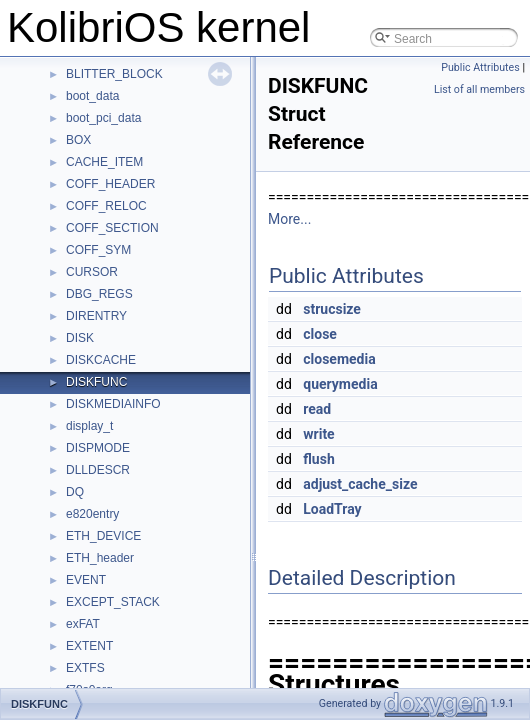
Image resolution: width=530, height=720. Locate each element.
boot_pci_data (103, 118)
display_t (89, 426)
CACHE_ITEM (104, 162)
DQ (75, 492)
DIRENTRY (96, 316)
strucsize (332, 309)
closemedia (339, 359)
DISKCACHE (101, 360)
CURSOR (92, 272)
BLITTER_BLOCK (114, 74)
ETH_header (100, 558)
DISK (80, 338)
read (317, 409)
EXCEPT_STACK (113, 602)
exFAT (83, 624)
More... (289, 219)
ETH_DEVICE (103, 536)
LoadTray (332, 509)
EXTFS (85, 668)
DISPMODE (98, 448)
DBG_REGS (99, 294)
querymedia (340, 384)
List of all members (479, 89)
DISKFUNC (96, 382)
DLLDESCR (98, 470)
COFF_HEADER (110, 184)
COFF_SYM (98, 250)
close (320, 334)
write (318, 434)
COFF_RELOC (106, 206)
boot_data (92, 96)
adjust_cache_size (360, 484)
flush (318, 459)
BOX (78, 140)
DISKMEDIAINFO (113, 404)
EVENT (86, 580)
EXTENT (89, 646)
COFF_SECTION (112, 228)
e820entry (92, 514)
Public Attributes (480, 67)
